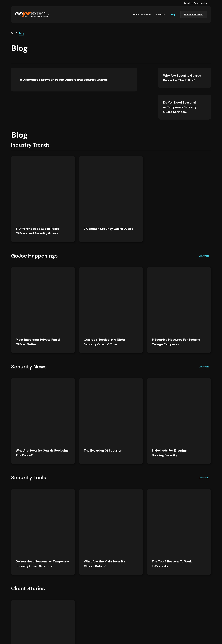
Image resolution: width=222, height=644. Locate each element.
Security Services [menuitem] (142, 15)
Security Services (97, 606)
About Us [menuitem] (161, 15)
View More (204, 192)
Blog (136, 613)
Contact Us (94, 619)
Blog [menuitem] (173, 15)
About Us (139, 606)
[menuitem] (107, 635)
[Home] (32, 15)
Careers (92, 613)
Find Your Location (194, 14)
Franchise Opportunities (196, 3)
